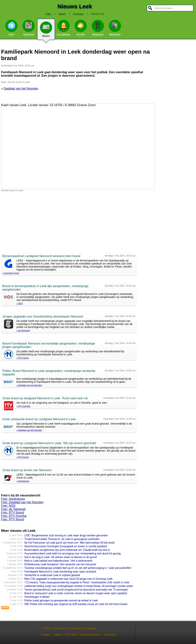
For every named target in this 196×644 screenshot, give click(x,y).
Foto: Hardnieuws (13, 499)
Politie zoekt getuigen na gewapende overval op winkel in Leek (61, 600)
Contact (45, 634)
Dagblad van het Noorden (21, 89)
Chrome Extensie (90, 634)
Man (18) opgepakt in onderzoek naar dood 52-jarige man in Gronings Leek (69, 579)
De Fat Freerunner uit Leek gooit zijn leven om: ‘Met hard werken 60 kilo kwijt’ (70, 543)
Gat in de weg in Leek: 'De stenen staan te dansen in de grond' (61, 557)
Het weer (81, 28)
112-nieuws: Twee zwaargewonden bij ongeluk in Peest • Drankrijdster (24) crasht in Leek (77, 582)
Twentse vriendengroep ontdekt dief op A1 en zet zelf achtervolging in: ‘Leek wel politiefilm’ (78, 568)
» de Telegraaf (23, 330)
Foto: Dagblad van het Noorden (22, 502)
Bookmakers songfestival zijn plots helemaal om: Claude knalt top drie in (67, 550)
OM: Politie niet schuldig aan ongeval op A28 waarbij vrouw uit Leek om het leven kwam (76, 604)
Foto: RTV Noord (13, 513)
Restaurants (98, 28)
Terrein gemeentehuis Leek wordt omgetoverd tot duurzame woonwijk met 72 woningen (76, 590)
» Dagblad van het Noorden (29, 385)
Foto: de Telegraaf (13, 509)
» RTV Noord (23, 358)
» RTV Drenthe (24, 406)
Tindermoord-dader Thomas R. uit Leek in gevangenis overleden (62, 539)
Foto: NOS (8, 506)
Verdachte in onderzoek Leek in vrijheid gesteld (52, 575)
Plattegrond (29, 28)
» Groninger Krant (11, 273)
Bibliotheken (115, 28)
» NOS (20, 303)
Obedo (92, 628)
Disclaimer (110, 634)
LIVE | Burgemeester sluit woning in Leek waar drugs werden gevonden (66, 535)
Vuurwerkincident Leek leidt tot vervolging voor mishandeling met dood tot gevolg (72, 553)
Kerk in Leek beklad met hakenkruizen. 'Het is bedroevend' (58, 561)
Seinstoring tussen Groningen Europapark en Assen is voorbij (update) (66, 546)
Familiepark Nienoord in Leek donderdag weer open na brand (60, 572)
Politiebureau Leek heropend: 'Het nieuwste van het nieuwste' (60, 564)
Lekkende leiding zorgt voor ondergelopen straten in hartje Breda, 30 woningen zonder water (79, 586)
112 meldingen (64, 28)
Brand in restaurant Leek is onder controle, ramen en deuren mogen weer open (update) (76, 593)
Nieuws (46, 31)
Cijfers (11, 28)
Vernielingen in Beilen (37, 597)
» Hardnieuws (23, 481)
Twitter (58, 634)
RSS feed (71, 634)
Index (48, 14)
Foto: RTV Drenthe (14, 516)
